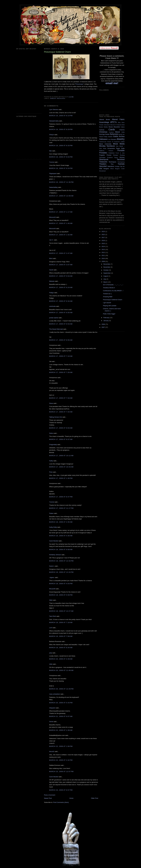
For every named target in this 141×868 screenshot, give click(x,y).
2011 (103, 255)
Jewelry (53, 98)
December (107, 264)
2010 (103, 258)
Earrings (102, 134)
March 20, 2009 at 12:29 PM (61, 689)
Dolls (123, 132)
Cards (112, 129)
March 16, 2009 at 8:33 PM (61, 146)
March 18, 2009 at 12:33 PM (61, 561)
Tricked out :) (107, 294)
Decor (118, 132)
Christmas (103, 132)
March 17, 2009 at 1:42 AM (61, 235)
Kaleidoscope (103, 142)
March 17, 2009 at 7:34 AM (61, 398)
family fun (122, 134)
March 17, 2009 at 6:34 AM (61, 301)
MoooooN (52, 217)
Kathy (51, 461)
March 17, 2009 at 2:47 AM (61, 253)
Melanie (52, 281)
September (107, 273)
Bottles (106, 127)
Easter (107, 134)
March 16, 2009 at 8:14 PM (61, 116)
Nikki (51, 600)
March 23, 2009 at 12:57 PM (61, 771)
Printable (121, 150)
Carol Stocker (54, 541)
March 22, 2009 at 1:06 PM (61, 746)
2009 (103, 261)
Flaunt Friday (103, 137)
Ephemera (114, 134)
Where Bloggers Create (117, 169)
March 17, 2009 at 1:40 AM (61, 223)
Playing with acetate (110, 306)
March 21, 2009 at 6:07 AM (61, 716)
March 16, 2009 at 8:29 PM (61, 129)
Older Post (95, 798)
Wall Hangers (104, 169)
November (107, 267)
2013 (103, 249)
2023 (103, 232)
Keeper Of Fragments (114, 142)
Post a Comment (50, 795)
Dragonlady (53, 445)
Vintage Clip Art (120, 166)
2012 (103, 252)
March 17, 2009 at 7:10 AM (61, 356)
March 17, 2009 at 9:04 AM (61, 428)
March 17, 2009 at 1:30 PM (61, 478)
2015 (103, 243)
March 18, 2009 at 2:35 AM (61, 522)
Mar (50, 151)
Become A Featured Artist (118, 125)
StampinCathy (54, 121)
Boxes (111, 127)
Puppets (102, 155)
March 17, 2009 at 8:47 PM (61, 497)
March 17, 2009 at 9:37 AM (61, 439)
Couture (111, 132)
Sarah (51, 270)
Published (112, 153)
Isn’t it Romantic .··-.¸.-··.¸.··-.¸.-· (113, 285)
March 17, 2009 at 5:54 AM (61, 276)
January (106, 321)
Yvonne (52, 162)
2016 (103, 240)
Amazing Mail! (108, 297)
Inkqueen (52, 708)
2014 (103, 246)
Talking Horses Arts (56, 417)
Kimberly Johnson (55, 555)
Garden (110, 137)
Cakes (123, 127)
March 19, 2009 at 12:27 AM (61, 611)
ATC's (113, 122)
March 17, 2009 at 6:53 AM (61, 324)
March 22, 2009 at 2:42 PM (61, 760)
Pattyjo (52, 293)
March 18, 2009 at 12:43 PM (61, 572)
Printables (103, 153)
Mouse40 (52, 589)
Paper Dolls (120, 148)
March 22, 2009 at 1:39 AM (61, 730)
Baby (119, 123)
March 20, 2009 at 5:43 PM (61, 703)
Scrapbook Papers (112, 157)
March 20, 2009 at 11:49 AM (61, 670)
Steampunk (104, 159)
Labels (123, 142)
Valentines (111, 166)
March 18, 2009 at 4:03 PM (61, 584)
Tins (112, 164)
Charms (122, 130)
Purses (109, 155)
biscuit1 (52, 751)
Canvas (102, 130)
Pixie (51, 472)
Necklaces (61, 98)
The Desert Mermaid (56, 329)
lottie (51, 664)
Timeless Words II (109, 288)
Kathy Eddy (53, 527)
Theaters (103, 164)
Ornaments (111, 148)
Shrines (122, 157)
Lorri (51, 628)
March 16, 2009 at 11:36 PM (61, 182)
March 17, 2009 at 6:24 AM (61, 287)
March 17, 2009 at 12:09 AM (61, 196)
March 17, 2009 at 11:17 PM (61, 508)
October (106, 270)
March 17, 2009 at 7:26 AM (61, 372)
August (106, 276)
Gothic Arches (119, 136)
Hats (109, 139)
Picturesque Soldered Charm (113, 300)
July (105, 279)
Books (101, 127)
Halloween (103, 139)
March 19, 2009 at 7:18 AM (61, 622)
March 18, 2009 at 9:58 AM (61, 549)
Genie (51, 722)
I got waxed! (107, 303)
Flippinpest (53, 173)
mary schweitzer (55, 694)
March (106, 282)
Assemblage (104, 122)
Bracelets (117, 127)
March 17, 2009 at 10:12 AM (61, 456)
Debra (51, 433)
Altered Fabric (118, 119)
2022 (103, 234)
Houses (114, 139)
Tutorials (121, 164)
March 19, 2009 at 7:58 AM (61, 636)
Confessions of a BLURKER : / (113, 291)
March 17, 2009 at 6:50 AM (61, 313)
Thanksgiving (121, 162)
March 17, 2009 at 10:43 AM (61, 467)
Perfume (111, 151)
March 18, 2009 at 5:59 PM (61, 595)
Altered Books (105, 120)
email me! (112, 83)
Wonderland (102, 171)
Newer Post (48, 798)
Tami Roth (53, 616)
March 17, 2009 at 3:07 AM (61, 265)
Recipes (116, 155)
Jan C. (51, 240)
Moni (51, 258)
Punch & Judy (120, 153)
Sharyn (52, 135)
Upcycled (103, 166)
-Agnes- (52, 577)
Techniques (112, 162)
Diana (51, 403)
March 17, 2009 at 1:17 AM (61, 212)
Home (71, 798)
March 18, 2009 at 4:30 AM (61, 536)
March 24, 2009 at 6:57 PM (61, 790)
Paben (51, 513)
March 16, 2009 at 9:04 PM (61, 157)
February (107, 318)
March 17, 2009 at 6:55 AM (61, 340)
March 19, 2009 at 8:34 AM (61, 648)
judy (51, 653)
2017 (103, 237)
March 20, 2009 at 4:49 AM (61, 659)
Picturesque (79, 84)
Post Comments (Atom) (61, 802)
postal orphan (54, 318)
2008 (103, 324)
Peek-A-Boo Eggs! (109, 314)
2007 (103, 327)
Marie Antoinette (105, 144)
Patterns (102, 151)
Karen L (52, 566)
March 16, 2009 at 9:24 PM (61, 168)
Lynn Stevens (54, 110)
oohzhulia (52, 306)
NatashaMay (53, 187)
